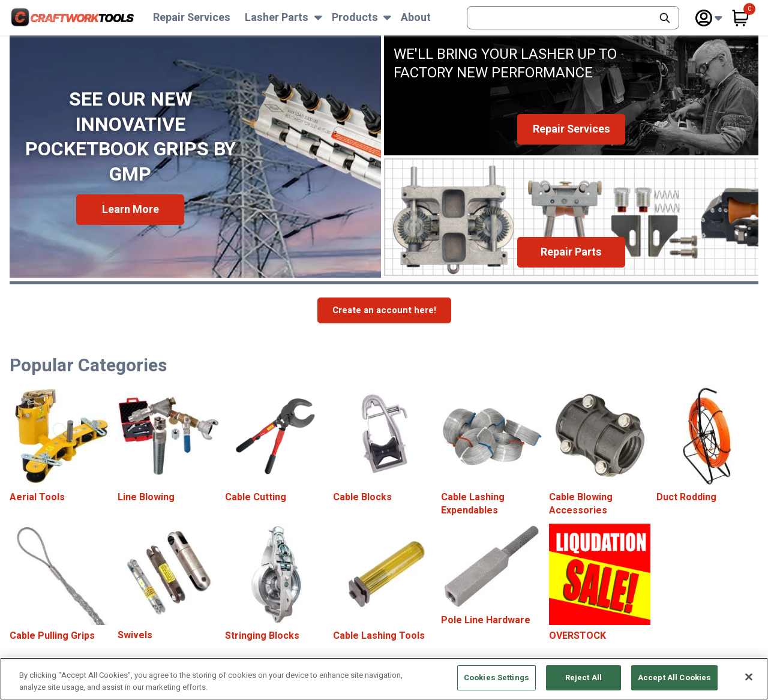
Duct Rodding (686, 497)
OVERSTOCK (577, 636)
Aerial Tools (37, 497)
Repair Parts (571, 252)
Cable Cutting (256, 497)
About (416, 18)
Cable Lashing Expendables (473, 504)
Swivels (135, 635)
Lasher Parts (277, 18)
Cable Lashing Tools (379, 636)
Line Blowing (146, 497)
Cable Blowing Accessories (581, 504)
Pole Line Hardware (486, 620)
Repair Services (192, 18)
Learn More (130, 210)
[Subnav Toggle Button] (318, 18)
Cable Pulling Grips (52, 636)
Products (355, 18)
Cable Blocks (362, 497)
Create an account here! (384, 310)
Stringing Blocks (262, 636)
